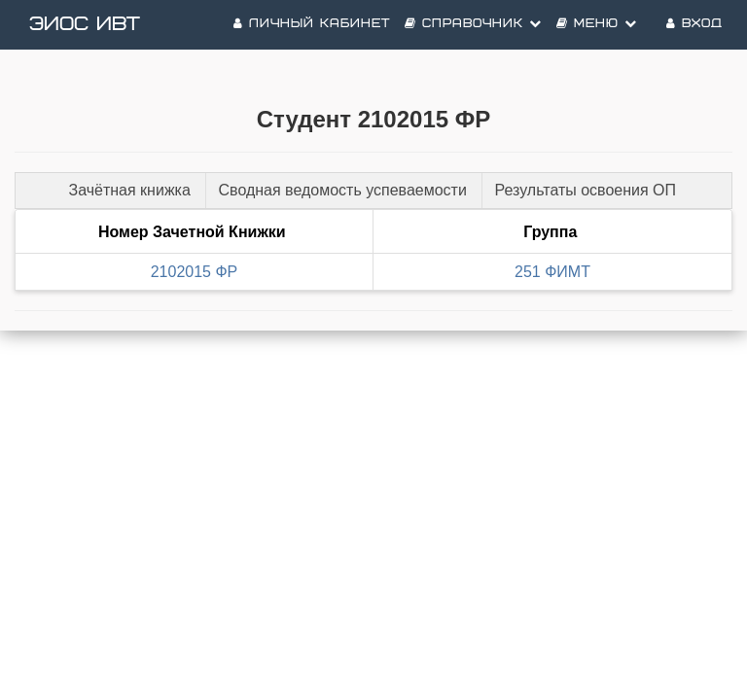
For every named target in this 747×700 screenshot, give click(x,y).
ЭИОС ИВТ (85, 24)
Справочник (473, 24)
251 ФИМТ (552, 272)
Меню (597, 24)
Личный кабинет (312, 24)
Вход (694, 24)
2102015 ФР (195, 272)
